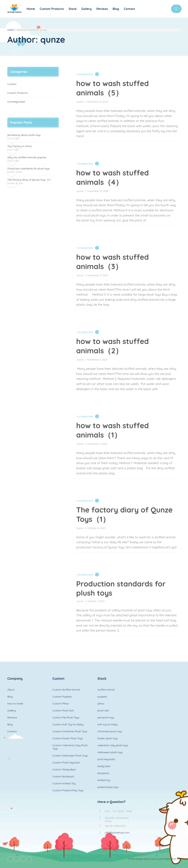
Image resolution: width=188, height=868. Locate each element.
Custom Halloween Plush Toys (70, 756)
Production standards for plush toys (121, 588)
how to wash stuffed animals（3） (112, 262)
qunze (80, 102)
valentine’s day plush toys (113, 745)
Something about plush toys (24, 137)
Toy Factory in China (19, 148)
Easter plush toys (108, 738)
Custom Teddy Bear (64, 769)
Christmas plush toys (110, 731)
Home (31, 9)
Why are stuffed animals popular (27, 159)
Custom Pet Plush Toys (66, 717)
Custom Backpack (63, 776)
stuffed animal (106, 690)
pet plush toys (106, 717)
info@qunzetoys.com (117, 832)
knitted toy (104, 780)
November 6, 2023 (97, 360)
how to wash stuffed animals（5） (112, 88)
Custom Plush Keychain (66, 762)
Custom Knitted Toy (64, 783)
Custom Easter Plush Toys (68, 738)
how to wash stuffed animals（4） (112, 177)
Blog (116, 9)
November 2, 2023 (97, 444)
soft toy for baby (107, 724)
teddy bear (104, 766)
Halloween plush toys (110, 752)
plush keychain (106, 759)
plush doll (103, 710)
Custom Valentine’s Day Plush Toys (70, 747)
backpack (103, 773)
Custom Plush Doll (63, 710)
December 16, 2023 (98, 102)
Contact (129, 9)
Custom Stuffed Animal (66, 690)
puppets (102, 697)
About (11, 690)
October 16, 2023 (96, 528)
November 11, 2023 (97, 275)
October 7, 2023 (96, 601)
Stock (73, 9)
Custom (12, 84)
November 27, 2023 (98, 191)
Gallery (86, 9)
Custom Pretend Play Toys (68, 790)
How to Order (15, 704)
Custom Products (52, 9)
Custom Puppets (62, 697)
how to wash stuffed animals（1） (112, 430)
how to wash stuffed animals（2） (112, 346)
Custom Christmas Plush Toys (70, 731)
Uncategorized (85, 74)
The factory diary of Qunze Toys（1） (124, 514)
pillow (101, 704)
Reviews (102, 9)
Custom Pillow (61, 704)
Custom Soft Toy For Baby (68, 724)
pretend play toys (108, 787)
